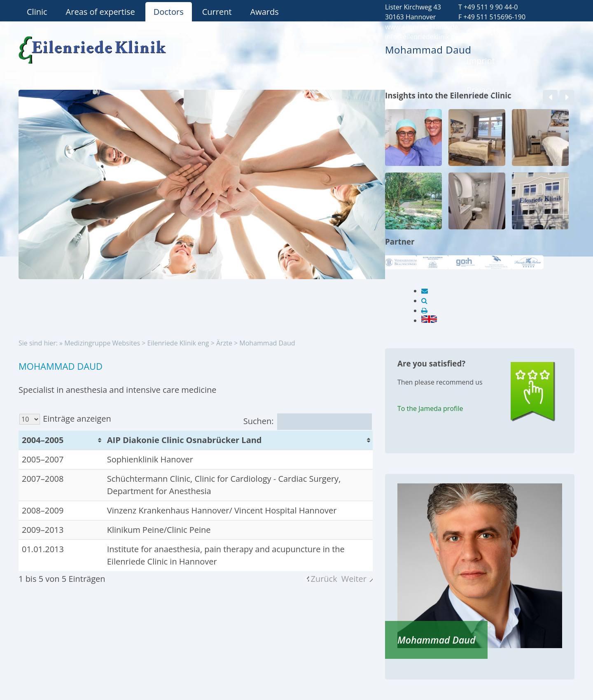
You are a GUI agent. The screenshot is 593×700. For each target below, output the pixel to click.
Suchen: (308, 421)
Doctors (169, 12)
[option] (413, 173)
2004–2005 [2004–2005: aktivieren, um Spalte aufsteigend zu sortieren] (43, 440)
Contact (481, 31)
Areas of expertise (100, 12)
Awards (265, 12)
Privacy (480, 90)
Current (217, 12)
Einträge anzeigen (65, 419)
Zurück (324, 579)
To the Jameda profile (430, 408)
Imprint (481, 61)
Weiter (354, 579)
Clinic (37, 12)
